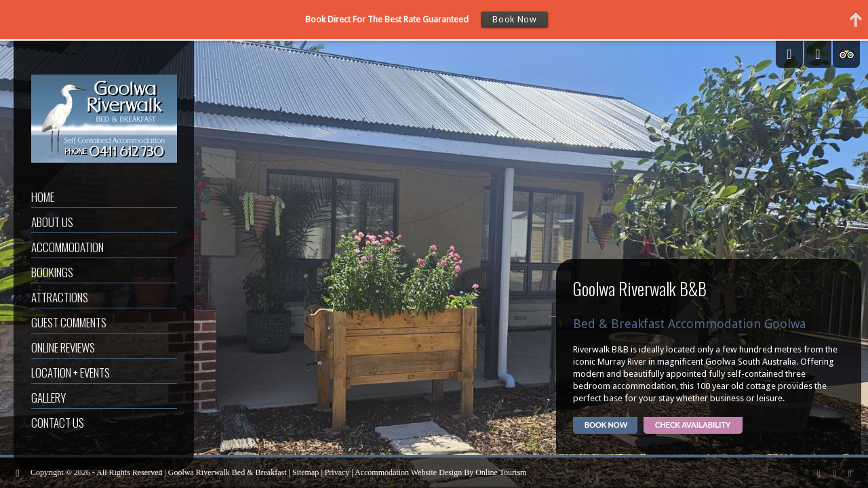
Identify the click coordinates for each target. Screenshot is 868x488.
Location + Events (71, 372)
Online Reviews (63, 347)
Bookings (52, 272)
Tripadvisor (846, 54)
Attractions (60, 297)
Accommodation (67, 247)
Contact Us (58, 423)
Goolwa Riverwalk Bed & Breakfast (228, 472)
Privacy (337, 472)
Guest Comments (69, 322)
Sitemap (305, 472)
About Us (52, 222)
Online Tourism (501, 472)
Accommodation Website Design (408, 472)
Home (43, 197)
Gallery (48, 398)
